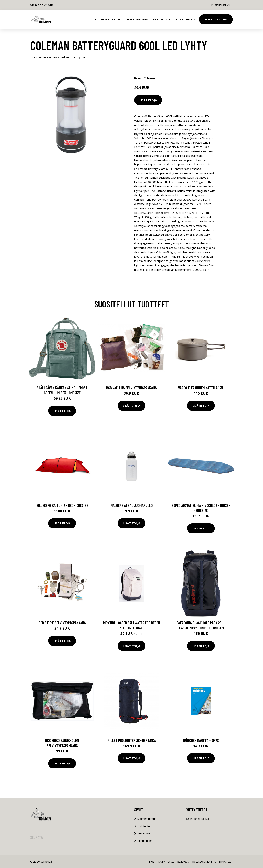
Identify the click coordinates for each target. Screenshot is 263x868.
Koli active (144, 833)
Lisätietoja (148, 100)
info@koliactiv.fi (221, 5)
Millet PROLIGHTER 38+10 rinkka (132, 740)
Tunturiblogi (186, 19)
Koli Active (162, 19)
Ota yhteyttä (166, 861)
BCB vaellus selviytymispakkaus (131, 388)
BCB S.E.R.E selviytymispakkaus (62, 623)
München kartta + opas (201, 740)
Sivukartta (225, 861)
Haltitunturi (138, 19)
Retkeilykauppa (216, 19)
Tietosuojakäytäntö (204, 861)
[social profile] (57, 5)
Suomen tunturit (108, 19)
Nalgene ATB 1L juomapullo (132, 505)
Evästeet (183, 861)
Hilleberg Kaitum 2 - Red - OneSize (62, 505)
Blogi (152, 861)
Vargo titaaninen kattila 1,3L (201, 388)
